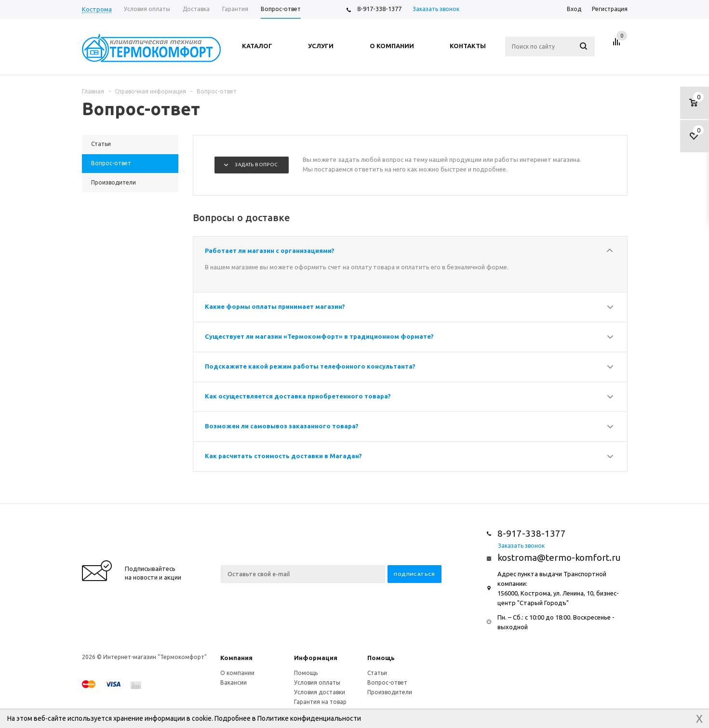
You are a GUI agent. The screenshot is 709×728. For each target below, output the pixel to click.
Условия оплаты (317, 682)
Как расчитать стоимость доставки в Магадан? (283, 456)
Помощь (381, 658)
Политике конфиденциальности (309, 718)
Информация (316, 658)
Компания (236, 658)
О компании (237, 673)
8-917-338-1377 (379, 9)
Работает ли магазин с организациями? (270, 251)
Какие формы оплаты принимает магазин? (275, 306)
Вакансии (234, 682)
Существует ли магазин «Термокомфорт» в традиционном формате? (319, 336)
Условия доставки (320, 692)
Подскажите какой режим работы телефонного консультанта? (310, 366)
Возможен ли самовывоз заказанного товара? (282, 426)
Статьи (377, 673)
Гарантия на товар (320, 702)
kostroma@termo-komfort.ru (559, 557)
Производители (390, 692)
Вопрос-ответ (387, 682)
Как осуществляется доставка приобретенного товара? (298, 396)
